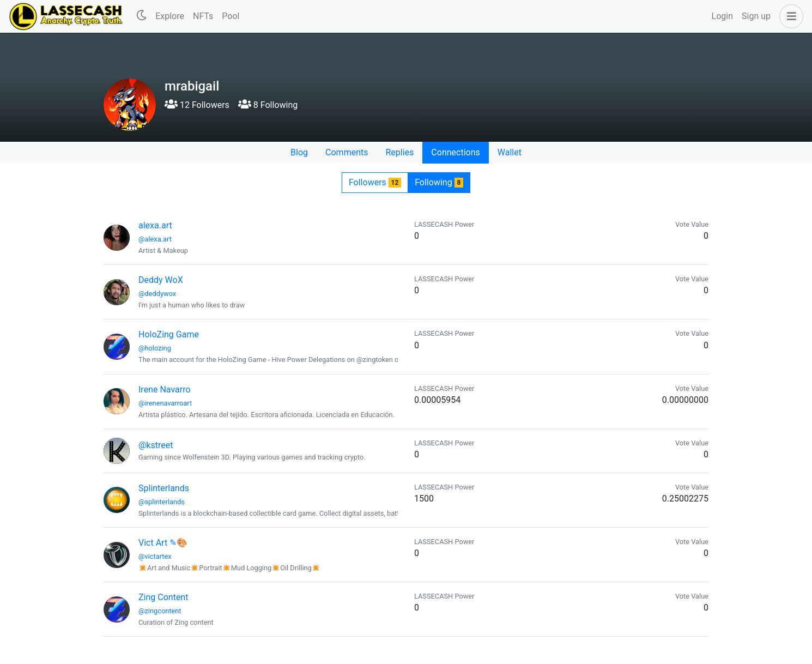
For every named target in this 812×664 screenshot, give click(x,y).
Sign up (756, 16)
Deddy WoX (161, 280)
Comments (347, 152)
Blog (299, 152)
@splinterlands (162, 502)
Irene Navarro (165, 390)
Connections (455, 152)
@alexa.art (155, 239)
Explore (170, 16)
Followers (375, 182)
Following (439, 182)
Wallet (510, 152)
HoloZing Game (169, 334)
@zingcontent (160, 611)
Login (722, 16)
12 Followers (197, 105)
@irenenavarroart (165, 403)
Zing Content (163, 597)
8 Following (268, 105)
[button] (789, 16)
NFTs (203, 16)
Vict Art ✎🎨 (163, 543)
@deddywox (157, 294)
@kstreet (156, 445)
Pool (231, 16)
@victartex (155, 556)
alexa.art (155, 225)
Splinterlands (164, 488)
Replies (399, 152)
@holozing (155, 348)
